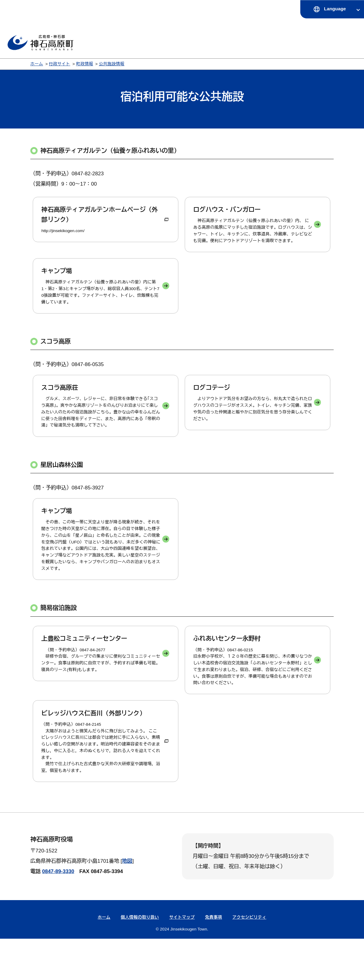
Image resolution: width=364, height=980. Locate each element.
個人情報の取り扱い (140, 959)
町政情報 (85, 64)
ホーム (37, 64)
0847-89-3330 (58, 913)
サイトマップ (182, 959)
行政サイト (59, 64)
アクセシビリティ (249, 959)
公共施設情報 (112, 64)
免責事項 (214, 959)
